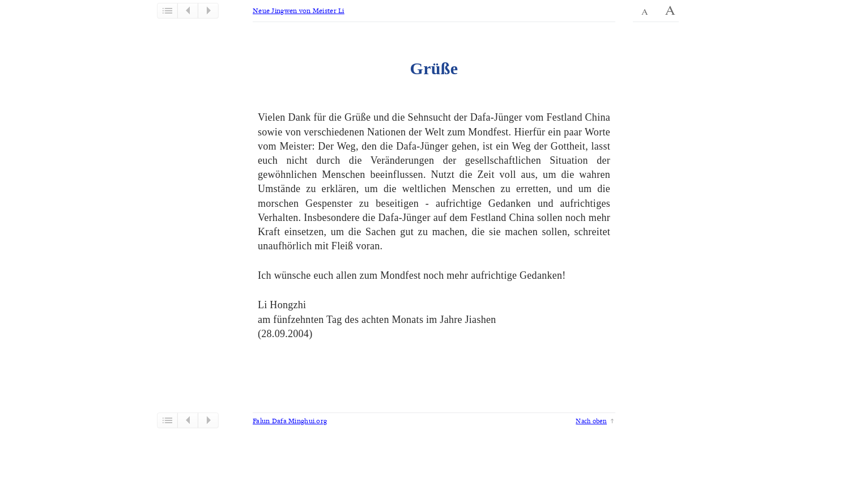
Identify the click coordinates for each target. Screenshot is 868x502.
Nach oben (591, 421)
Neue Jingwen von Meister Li (299, 10)
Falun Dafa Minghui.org (290, 421)
